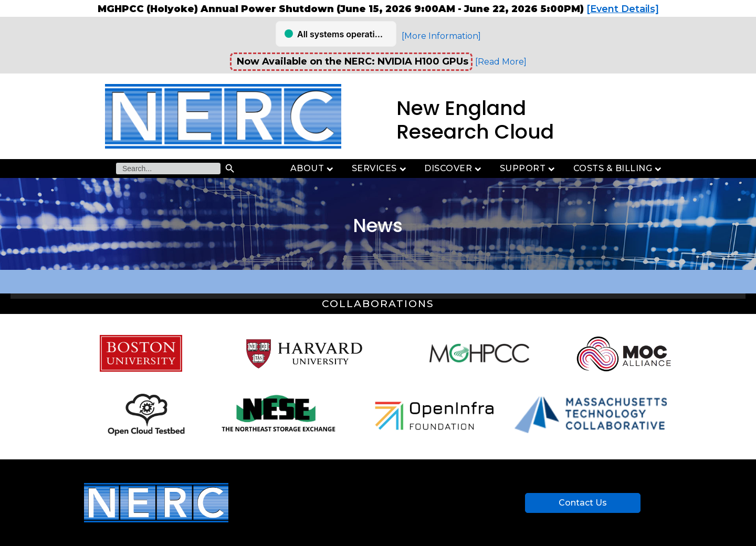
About (313, 168)
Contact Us (583, 503)
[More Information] (441, 36)
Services (380, 168)
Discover (454, 168)
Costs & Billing (619, 168)
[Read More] (501, 62)
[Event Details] (623, 9)
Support (529, 168)
